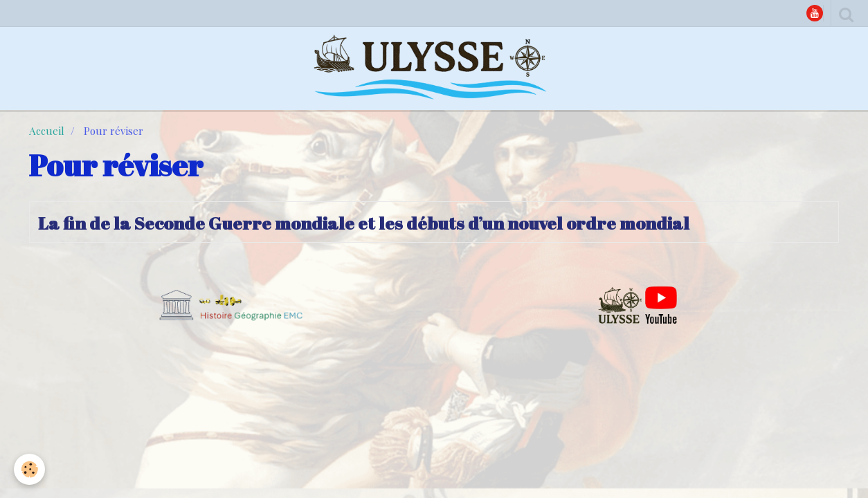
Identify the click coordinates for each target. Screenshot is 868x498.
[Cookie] (29, 469)
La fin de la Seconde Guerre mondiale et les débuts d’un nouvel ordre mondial (364, 223)
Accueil (47, 131)
